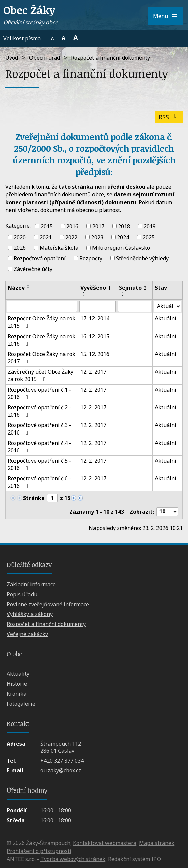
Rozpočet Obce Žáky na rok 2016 (42, 340)
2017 (98, 226)
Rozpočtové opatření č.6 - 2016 (39, 482)
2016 (72, 226)
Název (16, 288)
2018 (124, 226)
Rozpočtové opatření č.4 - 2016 (39, 447)
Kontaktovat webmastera (105, 843)
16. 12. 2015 (95, 336)
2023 (97, 237)
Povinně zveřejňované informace (48, 604)
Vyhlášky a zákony (30, 614)
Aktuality (18, 674)
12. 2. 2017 (93, 372)
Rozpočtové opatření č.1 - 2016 (39, 393)
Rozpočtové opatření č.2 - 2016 (39, 411)
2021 (46, 237)
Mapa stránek (157, 843)
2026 (20, 248)
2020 (20, 237)
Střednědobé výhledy (142, 258)
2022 (71, 237)
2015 (47, 226)
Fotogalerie (21, 704)
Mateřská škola (59, 248)
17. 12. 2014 (95, 318)
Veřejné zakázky (27, 634)
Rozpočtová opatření (40, 258)
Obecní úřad (45, 58)
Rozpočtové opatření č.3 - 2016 (39, 429)
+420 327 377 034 (62, 761)
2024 (123, 237)
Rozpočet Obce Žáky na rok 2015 (42, 322)
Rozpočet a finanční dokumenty (46, 624)
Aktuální (166, 318)
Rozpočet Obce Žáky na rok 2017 (42, 358)
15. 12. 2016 (95, 354)
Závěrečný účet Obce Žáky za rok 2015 (41, 375)
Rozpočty (91, 258)
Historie (17, 684)
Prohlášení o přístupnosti (39, 851)
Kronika (17, 694)
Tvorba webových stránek (73, 859)
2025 (149, 237)
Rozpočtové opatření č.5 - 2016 (39, 464)
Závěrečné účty (33, 269)
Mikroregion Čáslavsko (121, 248)
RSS (169, 117)
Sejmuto (133, 288)
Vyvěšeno (96, 288)
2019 (150, 226)
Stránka (34, 498)
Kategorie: (18, 226)
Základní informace (31, 584)
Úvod (12, 58)
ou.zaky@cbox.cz (61, 770)
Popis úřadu (22, 594)
